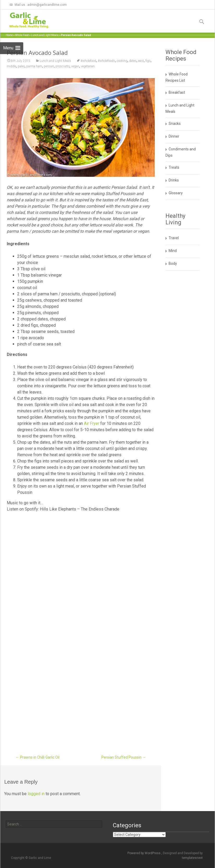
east (141, 61)
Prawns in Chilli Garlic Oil (38, 757)
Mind (173, 251)
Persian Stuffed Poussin (124, 757)
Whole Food (22, 35)
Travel (174, 238)
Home (9, 35)
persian (49, 66)
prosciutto (63, 66)
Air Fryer (92, 423)
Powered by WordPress (144, 853)
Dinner (174, 136)
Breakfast (177, 92)
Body (173, 263)
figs (148, 61)
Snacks (175, 124)
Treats (174, 167)
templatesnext (192, 858)
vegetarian (88, 66)
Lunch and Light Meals (45, 35)
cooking (122, 61)
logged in (36, 794)
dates (133, 61)
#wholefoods (106, 61)
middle (11, 66)
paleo (21, 66)
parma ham (34, 66)
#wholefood (88, 61)
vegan (75, 66)
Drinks (174, 180)
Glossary (176, 193)
